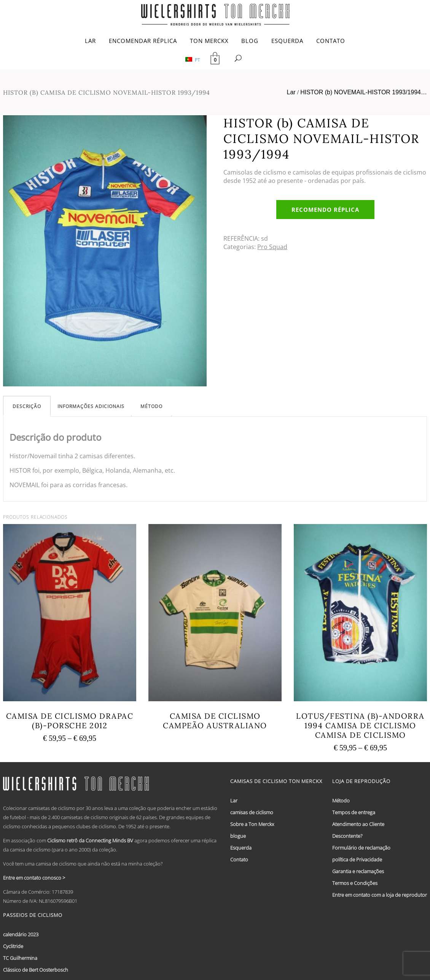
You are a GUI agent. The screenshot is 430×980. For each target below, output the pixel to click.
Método (151, 406)
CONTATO (331, 41)
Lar (291, 92)
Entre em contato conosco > (34, 878)
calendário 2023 (21, 934)
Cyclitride (13, 946)
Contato (239, 859)
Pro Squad (272, 247)
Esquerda (241, 848)
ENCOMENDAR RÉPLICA (143, 41)
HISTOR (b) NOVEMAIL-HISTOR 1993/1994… (364, 92)
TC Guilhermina (20, 958)
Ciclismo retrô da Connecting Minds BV (90, 840)
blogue (238, 836)
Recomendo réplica (325, 210)
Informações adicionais (91, 406)
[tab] (27, 406)
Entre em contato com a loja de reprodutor (380, 895)
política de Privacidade (357, 859)
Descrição (27, 406)
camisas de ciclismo (252, 812)
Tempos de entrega (354, 812)
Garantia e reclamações (358, 871)
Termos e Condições (355, 883)
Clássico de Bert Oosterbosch (36, 970)
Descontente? (347, 836)
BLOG (250, 41)
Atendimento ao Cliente (358, 824)
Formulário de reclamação (361, 848)
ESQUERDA (287, 41)
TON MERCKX (209, 41)
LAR (90, 41)
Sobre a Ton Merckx (252, 824)
